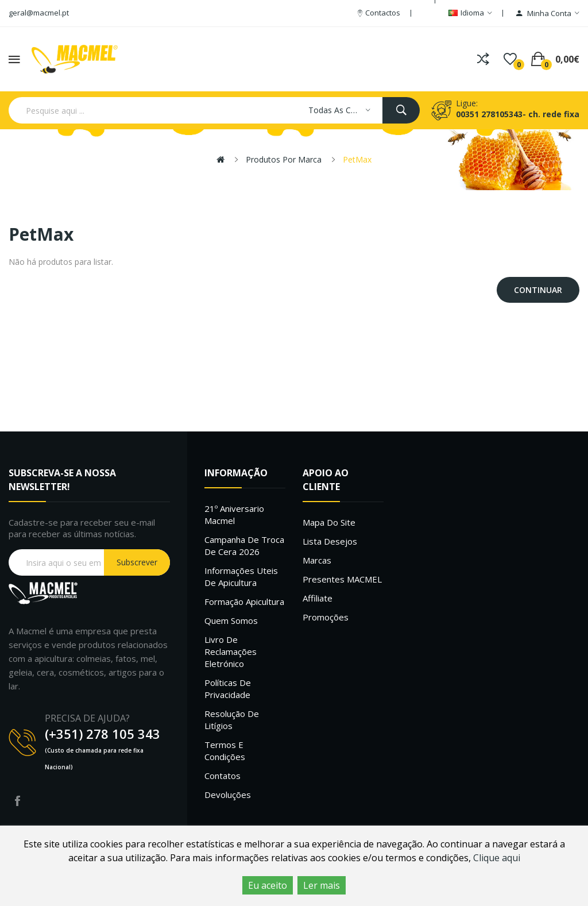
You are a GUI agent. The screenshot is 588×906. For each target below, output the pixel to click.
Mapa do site (329, 522)
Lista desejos (330, 541)
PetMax (357, 159)
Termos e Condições (225, 751)
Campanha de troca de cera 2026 (244, 545)
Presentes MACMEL (342, 579)
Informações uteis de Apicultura (241, 577)
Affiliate (318, 598)
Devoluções (228, 795)
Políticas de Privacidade (228, 689)
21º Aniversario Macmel (234, 514)
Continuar (538, 290)
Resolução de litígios (232, 720)
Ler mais (322, 885)
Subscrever (137, 562)
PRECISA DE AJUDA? (87, 718)
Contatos (223, 776)
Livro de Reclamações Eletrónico (231, 651)
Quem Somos (231, 620)
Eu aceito (268, 885)
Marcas (317, 560)
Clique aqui (497, 858)
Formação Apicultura (244, 602)
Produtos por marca (284, 159)
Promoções (326, 617)
